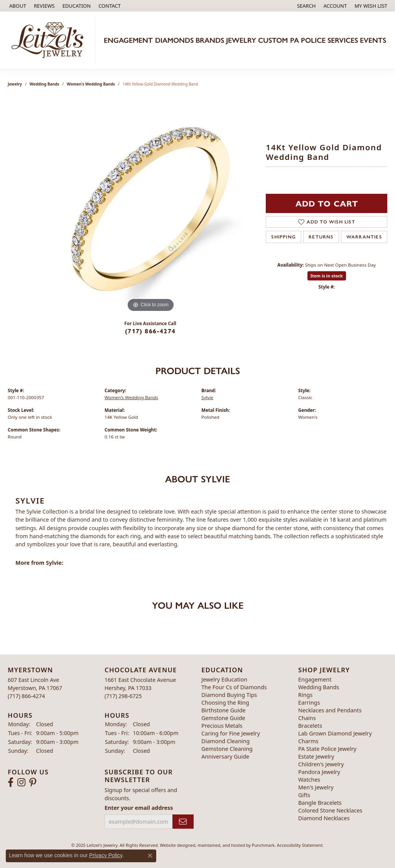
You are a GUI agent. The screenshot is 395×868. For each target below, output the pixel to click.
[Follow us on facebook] (11, 783)
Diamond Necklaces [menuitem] (324, 818)
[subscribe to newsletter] (183, 822)
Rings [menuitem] (305, 695)
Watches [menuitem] (309, 780)
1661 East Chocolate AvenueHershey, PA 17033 (140, 688)
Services (343, 40)
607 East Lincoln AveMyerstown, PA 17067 (35, 688)
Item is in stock (327, 276)
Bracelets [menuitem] (310, 726)
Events (373, 40)
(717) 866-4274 (150, 331)
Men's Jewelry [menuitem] (316, 787)
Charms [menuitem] (308, 741)
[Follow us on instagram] (21, 783)
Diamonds (174, 40)
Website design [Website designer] (175, 845)
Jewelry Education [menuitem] (224, 679)
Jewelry (241, 40)
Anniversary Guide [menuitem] (225, 756)
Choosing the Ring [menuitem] (225, 703)
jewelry (15, 84)
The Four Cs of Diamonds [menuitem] (234, 687)
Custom (273, 40)
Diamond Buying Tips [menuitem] (229, 695)
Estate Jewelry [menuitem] (316, 756)
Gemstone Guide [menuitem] (223, 718)
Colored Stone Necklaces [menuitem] (330, 810)
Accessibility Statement (300, 845)
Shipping (284, 237)
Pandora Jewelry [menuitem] (319, 772)
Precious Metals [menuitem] (222, 726)
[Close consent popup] (150, 856)
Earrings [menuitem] (309, 703)
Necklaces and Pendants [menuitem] (330, 710)
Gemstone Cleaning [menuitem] (227, 749)
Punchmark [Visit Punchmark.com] (263, 845)
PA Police (308, 40)
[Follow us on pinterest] (33, 783)
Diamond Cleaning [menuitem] (225, 741)
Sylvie (207, 397)
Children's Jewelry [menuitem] (321, 764)
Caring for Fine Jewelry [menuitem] (231, 733)
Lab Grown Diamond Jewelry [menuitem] (335, 733)
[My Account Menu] (335, 6)
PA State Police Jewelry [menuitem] (327, 749)
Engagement (128, 40)
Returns (321, 237)
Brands (210, 40)
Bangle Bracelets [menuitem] (320, 803)
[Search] (306, 6)
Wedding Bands (45, 84)
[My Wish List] (371, 6)
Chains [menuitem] (307, 718)
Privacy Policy (106, 855)
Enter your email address (139, 808)
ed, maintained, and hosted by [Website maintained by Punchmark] (221, 845)
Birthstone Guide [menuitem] (224, 710)
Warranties (364, 237)
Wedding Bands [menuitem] (319, 687)
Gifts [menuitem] (304, 795)
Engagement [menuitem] (315, 679)
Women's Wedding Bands (91, 84)
